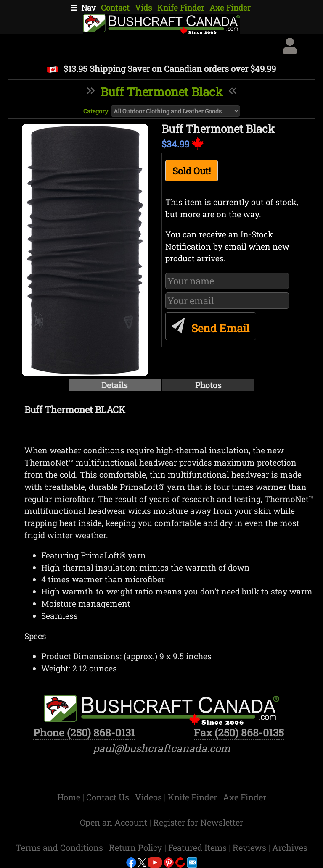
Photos (208, 385)
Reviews (250, 847)
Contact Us (109, 797)
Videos (150, 797)
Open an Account (114, 822)
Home (70, 797)
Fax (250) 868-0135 (239, 733)
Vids (144, 8)
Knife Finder (182, 8)
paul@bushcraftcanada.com (162, 748)
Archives (290, 847)
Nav (89, 8)
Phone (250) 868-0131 (84, 733)
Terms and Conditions (60, 847)
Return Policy (137, 847)
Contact (116, 8)
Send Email (209, 324)
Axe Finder (230, 8)
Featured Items (199, 847)
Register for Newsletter (198, 822)
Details (115, 385)
